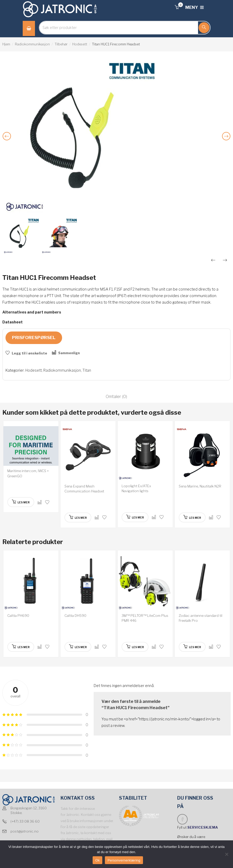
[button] (177, 7)
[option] (116, 137)
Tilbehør (61, 44)
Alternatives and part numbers (32, 312)
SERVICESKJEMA (203, 827)
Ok (97, 860)
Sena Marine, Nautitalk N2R (200, 486)
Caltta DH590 (75, 616)
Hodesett (80, 44)
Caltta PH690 (18, 616)
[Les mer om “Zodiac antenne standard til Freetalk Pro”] (192, 647)
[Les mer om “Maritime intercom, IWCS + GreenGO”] (21, 502)
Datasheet (13, 322)
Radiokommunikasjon (32, 44)
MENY (195, 7)
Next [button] (227, 140)
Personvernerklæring (124, 860)
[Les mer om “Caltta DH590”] (78, 647)
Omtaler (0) (116, 397)
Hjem (6, 44)
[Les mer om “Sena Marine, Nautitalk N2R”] (192, 517)
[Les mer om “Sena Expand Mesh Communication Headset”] (78, 517)
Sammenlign (69, 353)
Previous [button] (8, 140)
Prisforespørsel (34, 337)
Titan (87, 370)
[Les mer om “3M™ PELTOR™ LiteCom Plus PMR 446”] (135, 647)
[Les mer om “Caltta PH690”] (21, 647)
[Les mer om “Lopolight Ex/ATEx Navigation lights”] (135, 517)
